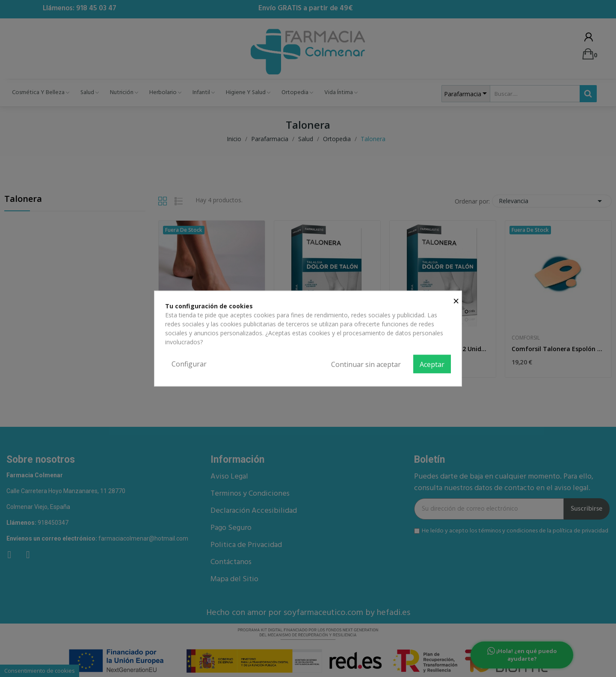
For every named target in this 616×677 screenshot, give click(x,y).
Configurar (189, 364)
